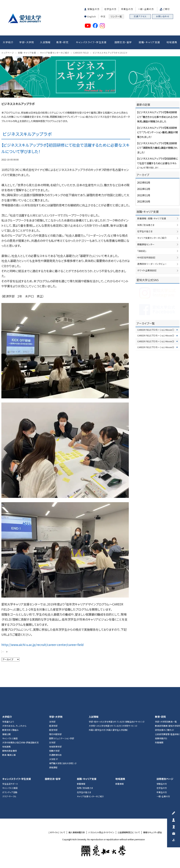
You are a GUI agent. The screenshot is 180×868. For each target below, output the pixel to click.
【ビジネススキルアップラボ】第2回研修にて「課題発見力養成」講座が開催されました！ (157, 148)
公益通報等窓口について (129, 832)
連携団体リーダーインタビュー (152, 264)
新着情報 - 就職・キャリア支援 (152, 218)
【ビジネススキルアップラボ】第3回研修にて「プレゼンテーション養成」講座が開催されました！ (157, 132)
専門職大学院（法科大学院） (62, 763)
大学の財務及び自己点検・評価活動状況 (20, 742)
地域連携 (172, 42)
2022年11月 (144, 195)
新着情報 (81, 784)
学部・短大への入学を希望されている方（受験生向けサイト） (115, 722)
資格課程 (53, 767)
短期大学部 (54, 751)
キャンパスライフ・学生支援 (91, 42)
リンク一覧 (116, 16)
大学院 (52, 759)
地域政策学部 (55, 747)
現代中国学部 (55, 734)
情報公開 (6, 734)
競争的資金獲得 (9, 751)
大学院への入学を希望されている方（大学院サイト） (112, 726)
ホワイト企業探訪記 (147, 270)
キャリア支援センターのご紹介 (152, 238)
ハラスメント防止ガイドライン (101, 832)
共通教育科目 (55, 755)
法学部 (52, 722)
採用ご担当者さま (146, 225)
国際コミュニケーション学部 (62, 738)
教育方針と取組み (10, 730)
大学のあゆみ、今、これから (14, 726)
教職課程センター (146, 244)
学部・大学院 (27, 42)
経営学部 (53, 730)
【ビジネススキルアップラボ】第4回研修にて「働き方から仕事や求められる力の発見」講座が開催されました (157, 117)
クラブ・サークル (9, 796)
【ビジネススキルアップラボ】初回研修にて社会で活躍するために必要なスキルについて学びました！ (157, 163)
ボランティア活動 (10, 792)
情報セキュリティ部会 (152, 832)
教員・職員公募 (9, 755)
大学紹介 (8, 42)
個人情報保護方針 (77, 832)
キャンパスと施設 (10, 738)
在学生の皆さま (145, 231)
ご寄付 (166, 9)
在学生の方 (110, 9)
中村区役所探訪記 (146, 257)
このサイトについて (57, 832)
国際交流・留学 (123, 42)
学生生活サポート (10, 784)
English (92, 16)
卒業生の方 (127, 9)
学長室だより (8, 722)
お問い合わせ (163, 16)
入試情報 (45, 42)
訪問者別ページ (165, 779)
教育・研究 (62, 42)
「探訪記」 (142, 251)
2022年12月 (144, 189)
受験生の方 (93, 9)
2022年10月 (144, 201)
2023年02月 (144, 182)
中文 (103, 16)
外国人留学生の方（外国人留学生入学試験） (108, 730)
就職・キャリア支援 (149, 42)
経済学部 (53, 726)
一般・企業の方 (146, 9)
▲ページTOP (174, 681)
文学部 (52, 742)
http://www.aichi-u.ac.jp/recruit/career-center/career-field (42, 645)
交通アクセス (140, 16)
